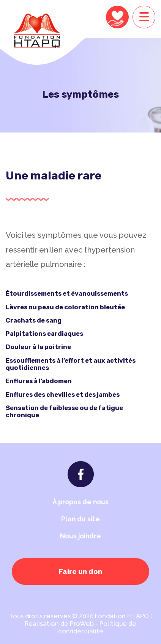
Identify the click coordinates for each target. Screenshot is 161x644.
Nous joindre (80, 536)
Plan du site (80, 519)
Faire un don (80, 571)
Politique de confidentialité (97, 627)
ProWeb (82, 624)
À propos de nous (80, 502)
